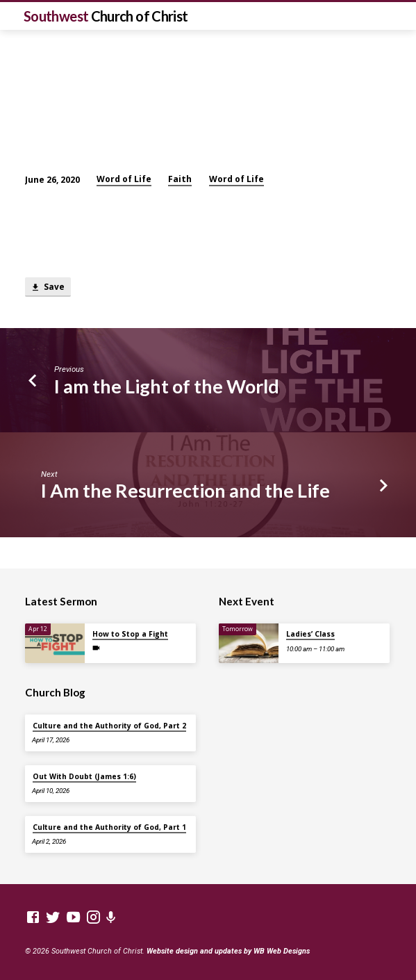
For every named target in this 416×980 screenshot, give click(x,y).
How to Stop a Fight (130, 634)
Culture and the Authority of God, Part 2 (109, 726)
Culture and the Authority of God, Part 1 (109, 827)
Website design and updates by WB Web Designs (228, 951)
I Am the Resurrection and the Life (185, 490)
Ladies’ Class (310, 634)
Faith (180, 179)
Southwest (106, 16)
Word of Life (124, 179)
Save (48, 287)
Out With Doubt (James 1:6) (84, 776)
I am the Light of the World (167, 386)
